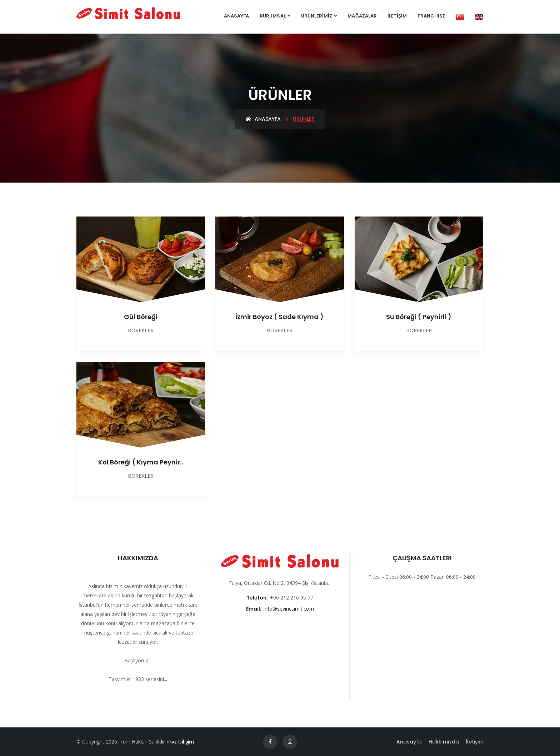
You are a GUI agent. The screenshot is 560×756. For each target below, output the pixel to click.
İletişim (475, 742)
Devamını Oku (138, 688)
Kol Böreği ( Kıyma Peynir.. (141, 462)
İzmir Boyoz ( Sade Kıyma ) (279, 317)
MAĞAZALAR (362, 16)
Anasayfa (236, 16)
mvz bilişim (180, 742)
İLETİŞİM (397, 16)
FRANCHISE (431, 16)
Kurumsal (272, 16)
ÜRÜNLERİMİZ (317, 16)
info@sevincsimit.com (289, 609)
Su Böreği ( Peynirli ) (419, 317)
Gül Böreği (141, 317)
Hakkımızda (444, 742)
